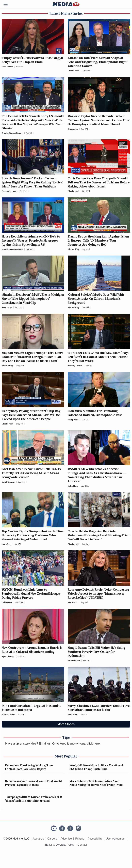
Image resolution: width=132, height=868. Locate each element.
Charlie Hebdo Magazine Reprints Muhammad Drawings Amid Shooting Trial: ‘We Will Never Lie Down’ (99, 535)
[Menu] (8, 4)
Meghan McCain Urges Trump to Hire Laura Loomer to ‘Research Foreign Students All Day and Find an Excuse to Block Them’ (33, 357)
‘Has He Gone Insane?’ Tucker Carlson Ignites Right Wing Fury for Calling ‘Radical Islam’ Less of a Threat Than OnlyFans (33, 182)
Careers (52, 839)
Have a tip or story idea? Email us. (28, 744)
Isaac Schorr (7, 67)
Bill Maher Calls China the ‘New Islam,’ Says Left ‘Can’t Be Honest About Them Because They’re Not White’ (98, 357)
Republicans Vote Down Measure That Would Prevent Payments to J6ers (33, 783)
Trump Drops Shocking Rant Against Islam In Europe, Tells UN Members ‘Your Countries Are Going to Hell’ (98, 240)
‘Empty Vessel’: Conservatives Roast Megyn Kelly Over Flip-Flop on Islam (32, 60)
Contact (82, 845)
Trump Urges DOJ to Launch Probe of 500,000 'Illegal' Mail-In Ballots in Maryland (33, 799)
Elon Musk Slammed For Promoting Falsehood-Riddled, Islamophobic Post (95, 413)
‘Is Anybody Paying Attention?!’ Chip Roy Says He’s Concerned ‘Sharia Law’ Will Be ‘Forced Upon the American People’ (31, 415)
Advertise (66, 839)
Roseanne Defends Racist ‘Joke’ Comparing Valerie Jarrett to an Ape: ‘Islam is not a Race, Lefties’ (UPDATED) (98, 593)
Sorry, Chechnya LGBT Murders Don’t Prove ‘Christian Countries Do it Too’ (99, 708)
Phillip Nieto (73, 420)
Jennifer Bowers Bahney (12, 133)
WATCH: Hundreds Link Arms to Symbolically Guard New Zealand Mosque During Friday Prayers (31, 593)
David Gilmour (8, 482)
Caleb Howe (73, 486)
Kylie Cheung (8, 656)
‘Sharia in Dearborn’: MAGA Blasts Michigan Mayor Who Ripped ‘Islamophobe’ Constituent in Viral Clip (33, 298)
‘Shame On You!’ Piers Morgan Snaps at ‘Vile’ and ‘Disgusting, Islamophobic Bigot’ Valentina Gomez (98, 62)
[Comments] (25, 67)
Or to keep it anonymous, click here (76, 744)
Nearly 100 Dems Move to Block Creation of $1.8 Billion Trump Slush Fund (96, 767)
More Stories (66, 724)
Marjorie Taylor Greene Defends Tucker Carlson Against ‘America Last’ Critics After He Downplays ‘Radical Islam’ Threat (99, 120)
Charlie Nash (73, 71)
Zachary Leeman (9, 191)
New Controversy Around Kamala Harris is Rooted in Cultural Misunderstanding (32, 650)
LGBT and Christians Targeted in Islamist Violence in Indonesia (31, 708)
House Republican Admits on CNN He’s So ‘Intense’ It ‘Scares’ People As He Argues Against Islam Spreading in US (31, 240)
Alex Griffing (73, 249)
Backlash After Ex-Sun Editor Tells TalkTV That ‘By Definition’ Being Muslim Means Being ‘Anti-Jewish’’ (32, 473)
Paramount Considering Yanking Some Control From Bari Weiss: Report (29, 767)
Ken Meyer (7, 544)
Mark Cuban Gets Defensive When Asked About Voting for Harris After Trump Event (96, 783)
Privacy (80, 839)
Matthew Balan (8, 715)
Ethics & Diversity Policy (60, 845)
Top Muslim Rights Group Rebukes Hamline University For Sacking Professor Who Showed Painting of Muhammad (33, 535)
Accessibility (95, 839)
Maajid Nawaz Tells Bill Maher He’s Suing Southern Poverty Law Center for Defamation (96, 652)
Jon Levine (72, 715)
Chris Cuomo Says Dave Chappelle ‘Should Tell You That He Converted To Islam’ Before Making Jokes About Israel (99, 182)
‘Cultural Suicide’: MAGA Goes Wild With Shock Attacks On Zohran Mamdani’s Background (96, 298)
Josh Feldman (74, 660)
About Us (38, 839)
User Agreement (116, 839)
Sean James (73, 129)
